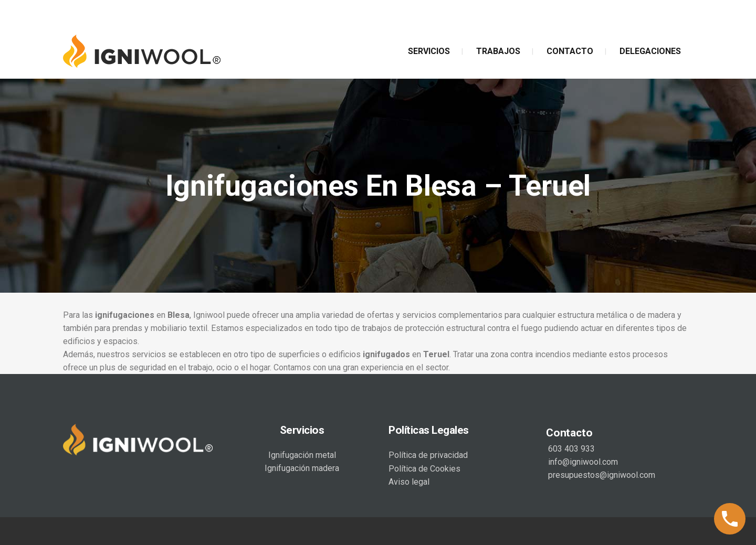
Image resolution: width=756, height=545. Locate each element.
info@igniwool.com (582, 462)
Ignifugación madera (302, 468)
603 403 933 (570, 449)
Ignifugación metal (302, 455)
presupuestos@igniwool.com (601, 475)
